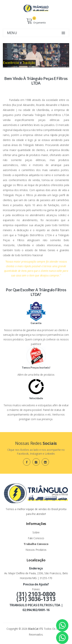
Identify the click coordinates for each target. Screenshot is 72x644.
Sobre (36, 532)
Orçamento (36, 21)
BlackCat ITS (36, 629)
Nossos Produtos (36, 550)
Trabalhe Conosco (36, 544)
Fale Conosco (36, 538)
